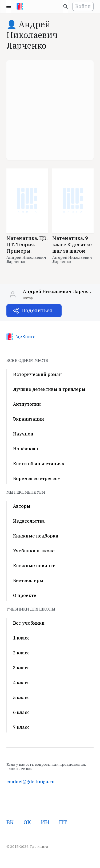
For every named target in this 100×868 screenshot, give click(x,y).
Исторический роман (37, 374)
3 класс (21, 668)
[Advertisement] (50, 110)
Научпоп (23, 434)
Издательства (29, 521)
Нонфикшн (26, 449)
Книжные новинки (34, 566)
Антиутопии (27, 404)
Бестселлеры (28, 581)
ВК (10, 822)
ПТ (63, 822)
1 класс (21, 638)
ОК (27, 822)
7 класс (21, 727)
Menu (9, 6)
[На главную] (20, 6)
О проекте (25, 595)
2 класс (21, 653)
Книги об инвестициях (39, 464)
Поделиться (37, 310)
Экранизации (29, 419)
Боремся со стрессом (37, 479)
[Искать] (66, 6)
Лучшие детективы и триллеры (49, 389)
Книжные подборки (36, 536)
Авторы (22, 506)
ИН (45, 822)
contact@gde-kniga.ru (30, 782)
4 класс (21, 683)
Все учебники (29, 623)
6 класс (21, 712)
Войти (83, 6)
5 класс (21, 697)
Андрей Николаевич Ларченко (26, 260)
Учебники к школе (34, 551)
